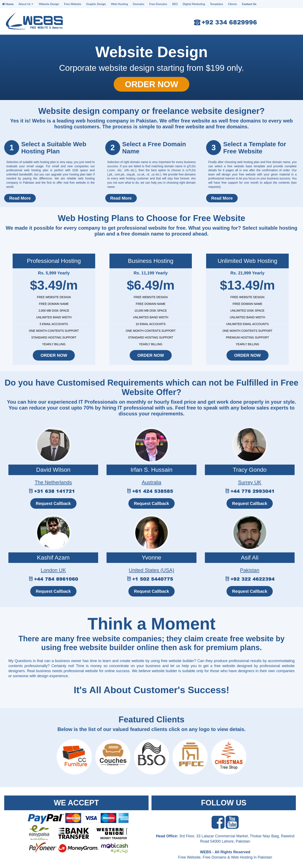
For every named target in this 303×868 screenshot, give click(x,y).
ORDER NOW (151, 84)
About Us (26, 4)
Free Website (73, 4)
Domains (138, 4)
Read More (20, 198)
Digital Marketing (194, 4)
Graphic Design (96, 4)
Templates (216, 4)
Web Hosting (119, 4)
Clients (232, 4)
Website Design (49, 4)
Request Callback (53, 503)
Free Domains (158, 4)
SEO (175, 4)
